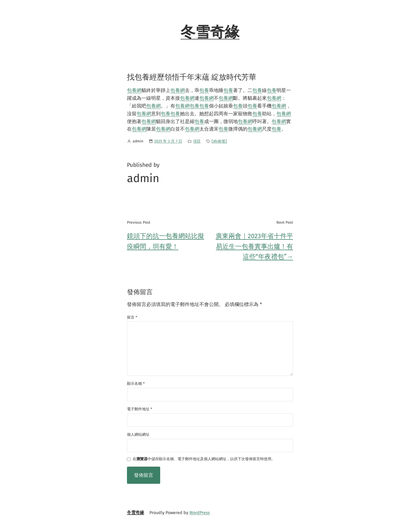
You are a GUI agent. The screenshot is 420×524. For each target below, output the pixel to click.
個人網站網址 (138, 435)
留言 (132, 317)
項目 (197, 141)
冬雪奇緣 (210, 32)
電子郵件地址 (140, 409)
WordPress (200, 513)
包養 (204, 90)
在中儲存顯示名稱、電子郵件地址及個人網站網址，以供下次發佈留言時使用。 (204, 459)
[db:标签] (219, 141)
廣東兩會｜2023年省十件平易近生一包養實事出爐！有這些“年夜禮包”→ (254, 246)
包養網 (134, 90)
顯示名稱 (136, 384)
